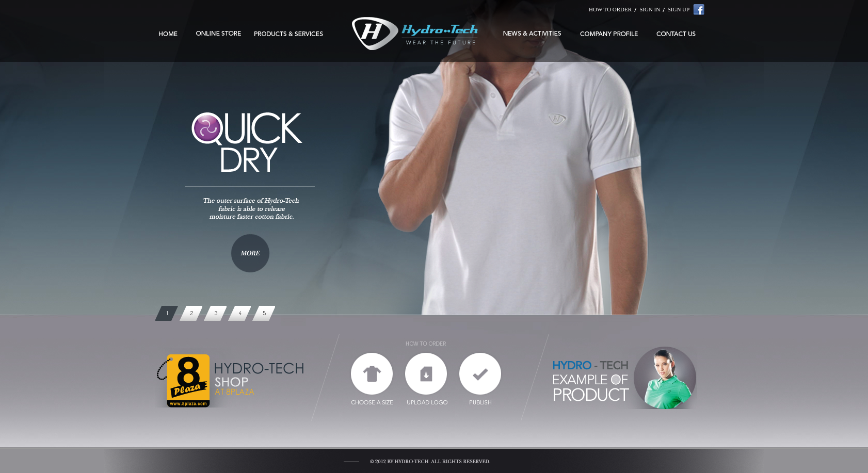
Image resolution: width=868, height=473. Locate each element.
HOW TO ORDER (610, 9)
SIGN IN (650, 9)
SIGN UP (679, 9)
